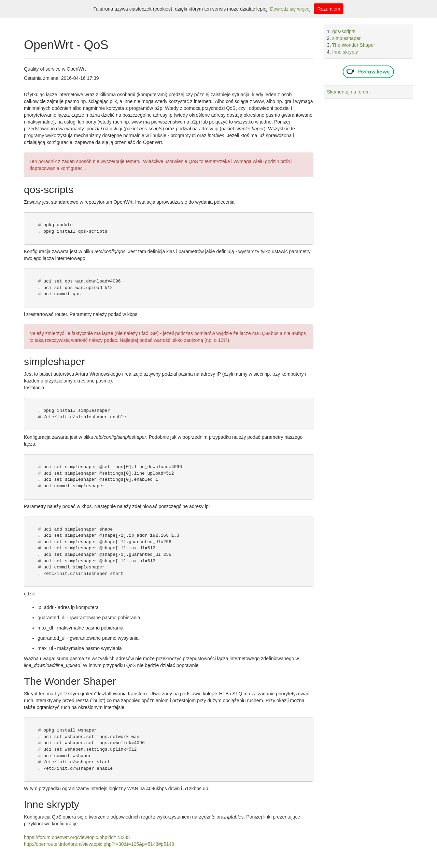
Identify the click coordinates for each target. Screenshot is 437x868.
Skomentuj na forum (348, 92)
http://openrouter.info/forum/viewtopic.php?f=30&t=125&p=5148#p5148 (99, 844)
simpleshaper (346, 38)
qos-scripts (344, 31)
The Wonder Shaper (354, 45)
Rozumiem (329, 9)
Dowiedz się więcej (290, 9)
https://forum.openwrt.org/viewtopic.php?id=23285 (77, 837)
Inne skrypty (345, 52)
